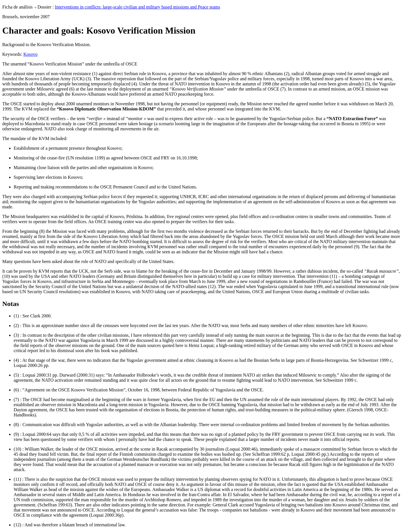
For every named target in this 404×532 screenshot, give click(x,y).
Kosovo (30, 54)
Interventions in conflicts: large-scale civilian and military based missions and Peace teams (137, 7)
